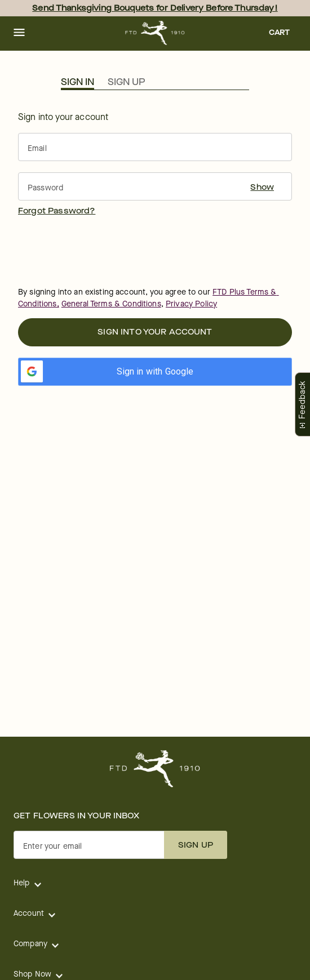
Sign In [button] (77, 82)
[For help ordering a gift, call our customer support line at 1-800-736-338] (155, 33)
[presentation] (104, 251)
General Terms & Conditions (111, 304)
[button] (19, 33)
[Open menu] (19, 33)
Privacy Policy (191, 304)
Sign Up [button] (126, 82)
